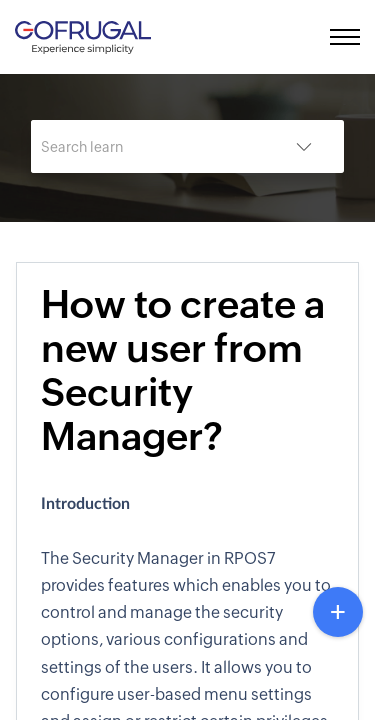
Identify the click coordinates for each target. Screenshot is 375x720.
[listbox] (304, 146)
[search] (147, 146)
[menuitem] (307, 37)
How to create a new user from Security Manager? (183, 370)
